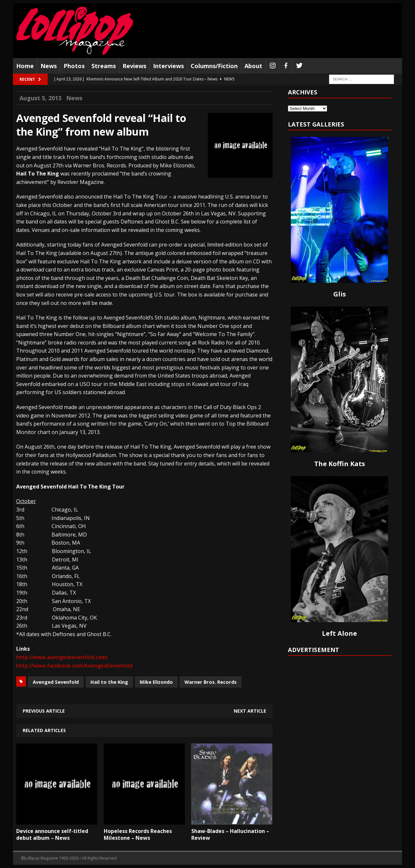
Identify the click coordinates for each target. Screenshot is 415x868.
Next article (250, 711)
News (49, 66)
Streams (104, 66)
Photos (74, 66)
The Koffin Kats (340, 464)
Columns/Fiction (214, 66)
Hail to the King (109, 682)
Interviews (168, 66)
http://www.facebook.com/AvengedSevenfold (74, 666)
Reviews (134, 66)
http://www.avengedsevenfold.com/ (62, 657)
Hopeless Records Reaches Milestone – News (138, 834)
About (253, 66)
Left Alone (339, 633)
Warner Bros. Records (211, 682)
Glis (340, 294)
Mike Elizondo (156, 682)
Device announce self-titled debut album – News (52, 834)
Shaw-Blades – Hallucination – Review (230, 834)
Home (25, 66)
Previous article (44, 711)
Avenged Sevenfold (56, 682)
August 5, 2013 (40, 98)
